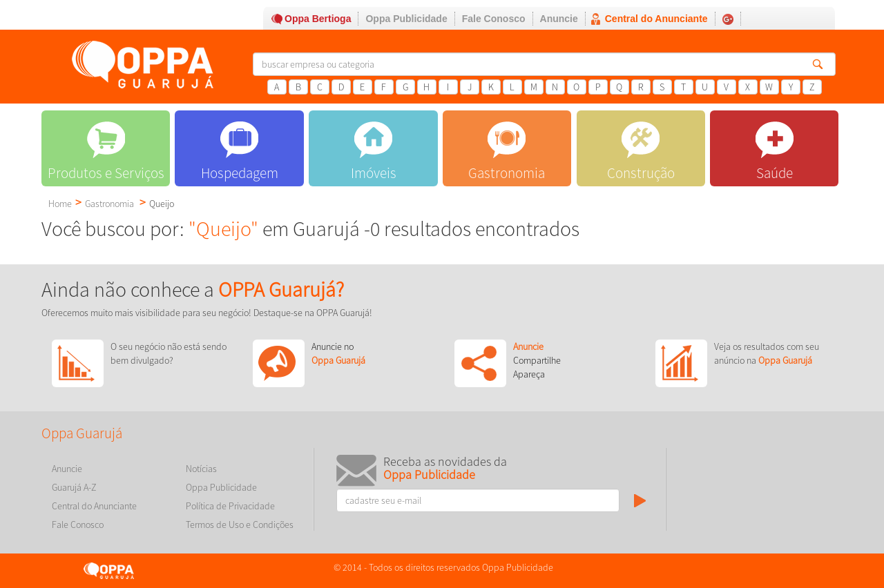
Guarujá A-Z (74, 487)
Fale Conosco (494, 19)
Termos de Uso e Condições (240, 525)
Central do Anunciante (656, 19)
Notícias (201, 469)
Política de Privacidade (230, 506)
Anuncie (559, 19)
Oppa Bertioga (318, 19)
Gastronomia (109, 204)
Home (60, 204)
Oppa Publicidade (406, 19)
